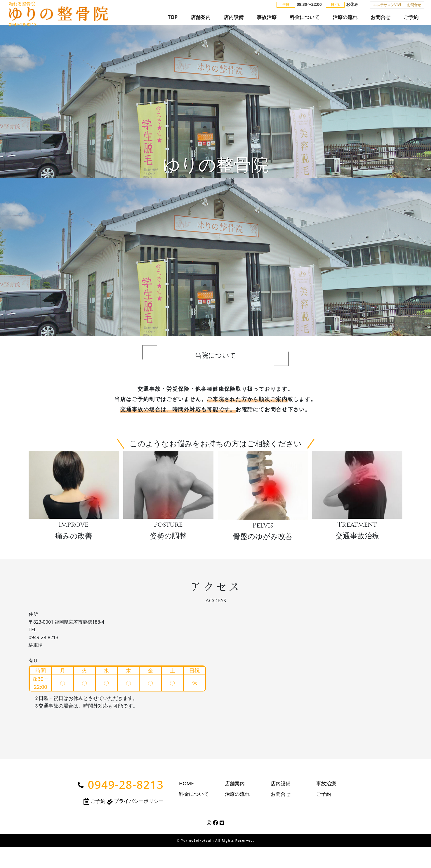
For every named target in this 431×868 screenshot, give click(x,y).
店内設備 (234, 19)
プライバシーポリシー (135, 808)
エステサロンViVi (387, 7)
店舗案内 (201, 19)
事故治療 (267, 19)
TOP (173, 19)
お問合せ (414, 7)
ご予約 (411, 19)
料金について (305, 19)
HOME (186, 790)
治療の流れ (345, 19)
